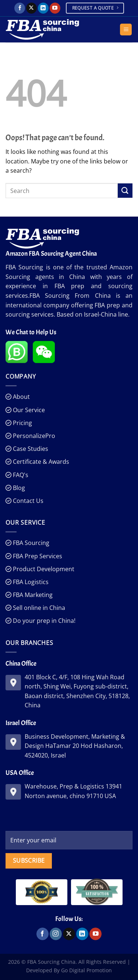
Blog (18, 488)
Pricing (22, 423)
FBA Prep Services (37, 556)
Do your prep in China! (43, 621)
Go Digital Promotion (86, 970)
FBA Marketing (32, 595)
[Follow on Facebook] (20, 8)
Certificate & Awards (40, 462)
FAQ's (20, 475)
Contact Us (27, 501)
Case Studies (30, 449)
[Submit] (125, 191)
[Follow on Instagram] (56, 934)
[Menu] (126, 30)
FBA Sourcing (30, 543)
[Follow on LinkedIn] (43, 8)
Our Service (28, 410)
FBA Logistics (30, 582)
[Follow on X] (31, 8)
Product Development (43, 569)
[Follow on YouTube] (55, 8)
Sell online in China (38, 608)
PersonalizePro (33, 436)
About (21, 397)
